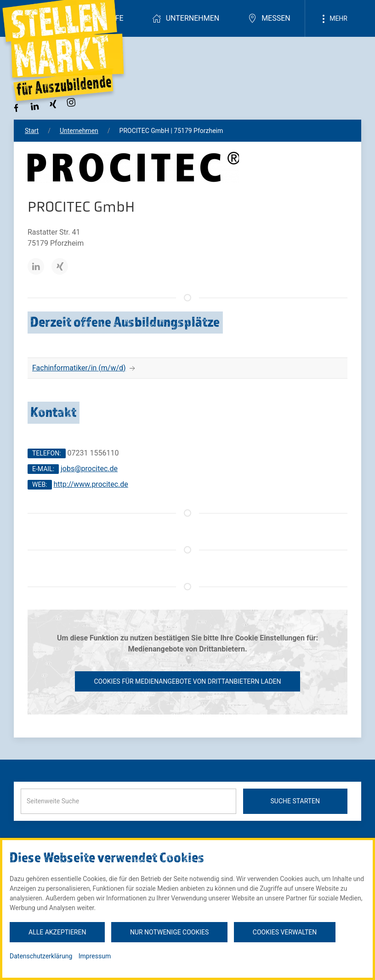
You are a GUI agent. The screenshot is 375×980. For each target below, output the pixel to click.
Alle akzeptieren (57, 932)
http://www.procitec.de (91, 484)
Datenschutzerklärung (41, 956)
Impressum (95, 956)
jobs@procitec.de (89, 469)
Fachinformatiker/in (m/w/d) (79, 368)
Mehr (333, 19)
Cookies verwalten (285, 932)
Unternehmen (186, 18)
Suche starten (295, 801)
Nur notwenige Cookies (169, 932)
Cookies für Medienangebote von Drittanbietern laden (187, 681)
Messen (269, 18)
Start (32, 131)
